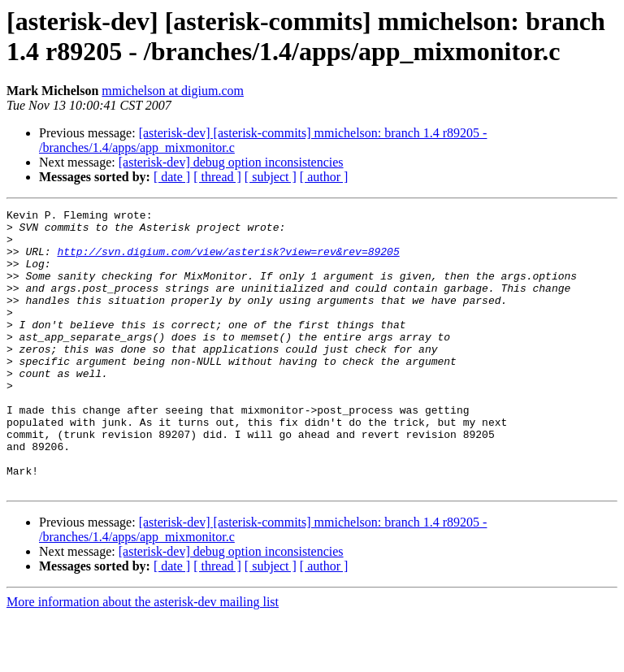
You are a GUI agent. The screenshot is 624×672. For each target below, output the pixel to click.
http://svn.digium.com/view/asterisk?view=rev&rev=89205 (228, 261)
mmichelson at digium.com (173, 91)
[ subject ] (271, 177)
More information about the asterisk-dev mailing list (143, 658)
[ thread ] (217, 177)
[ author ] (324, 177)
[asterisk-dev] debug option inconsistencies (231, 162)
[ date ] (172, 177)
